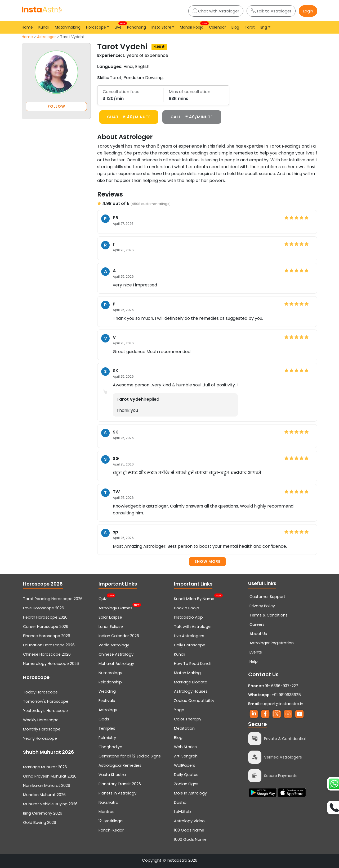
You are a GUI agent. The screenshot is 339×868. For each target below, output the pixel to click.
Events (256, 652)
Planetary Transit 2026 (120, 784)
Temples (107, 728)
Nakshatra (108, 802)
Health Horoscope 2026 (45, 617)
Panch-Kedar (111, 830)
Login (308, 11)
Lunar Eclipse (111, 627)
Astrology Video (189, 821)
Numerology (110, 673)
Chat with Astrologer (216, 11)
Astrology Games (115, 607)
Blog (235, 27)
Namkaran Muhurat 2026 (47, 785)
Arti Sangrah (186, 756)
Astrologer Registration (272, 643)
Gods (104, 719)
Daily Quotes (186, 775)
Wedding (107, 691)
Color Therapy (188, 719)
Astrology (108, 710)
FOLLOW (56, 106)
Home (27, 27)
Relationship (110, 682)
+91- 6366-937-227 (280, 686)
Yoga (179, 710)
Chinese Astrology (116, 654)
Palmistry (107, 738)
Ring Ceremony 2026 (43, 813)
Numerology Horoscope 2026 (51, 664)
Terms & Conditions (269, 615)
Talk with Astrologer (193, 627)
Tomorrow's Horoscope (46, 701)
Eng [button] (264, 27)
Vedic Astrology (114, 645)
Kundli (44, 27)
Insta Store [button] (161, 27)
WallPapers (185, 765)
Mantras (106, 812)
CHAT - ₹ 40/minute (129, 117)
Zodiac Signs (186, 784)
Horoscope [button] (96, 27)
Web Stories (185, 747)
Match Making (187, 673)
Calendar (217, 27)
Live (119, 26)
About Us (258, 634)
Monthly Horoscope (42, 729)
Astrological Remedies (120, 765)
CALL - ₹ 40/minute (192, 117)
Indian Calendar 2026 (119, 636)
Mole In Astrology (190, 793)
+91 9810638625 (275, 695)
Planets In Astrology (117, 793)
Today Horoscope (40, 692)
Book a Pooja (187, 608)
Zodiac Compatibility (194, 701)
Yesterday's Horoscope (45, 711)
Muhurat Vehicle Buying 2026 (50, 804)
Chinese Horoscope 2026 (47, 654)
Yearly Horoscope (40, 738)
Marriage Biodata (191, 682)
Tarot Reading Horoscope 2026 (53, 599)
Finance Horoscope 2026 (47, 636)
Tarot (250, 27)
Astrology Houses (191, 691)
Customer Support (267, 597)
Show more (207, 561)
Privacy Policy (262, 606)
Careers (257, 624)
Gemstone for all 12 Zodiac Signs (130, 756)
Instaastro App (188, 617)
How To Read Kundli (193, 664)
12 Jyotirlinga (111, 821)
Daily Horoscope (190, 645)
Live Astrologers (189, 636)
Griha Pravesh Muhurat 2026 (50, 776)
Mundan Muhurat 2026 (44, 795)
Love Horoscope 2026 (44, 608)
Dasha (180, 802)
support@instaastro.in (282, 704)
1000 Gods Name (190, 839)
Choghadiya (110, 747)
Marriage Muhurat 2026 (45, 767)
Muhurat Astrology (116, 664)
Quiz (103, 598)
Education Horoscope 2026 (49, 645)
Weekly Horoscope (41, 720)
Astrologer (46, 37)
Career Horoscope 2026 (46, 627)
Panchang (137, 27)
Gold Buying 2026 (40, 823)
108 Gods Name (189, 830)
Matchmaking (68, 27)
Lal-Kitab (182, 812)
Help (254, 661)
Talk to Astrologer (271, 11)
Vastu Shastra (112, 775)
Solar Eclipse (110, 617)
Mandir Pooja (193, 26)
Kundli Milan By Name (194, 598)
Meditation (184, 728)
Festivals (107, 701)
